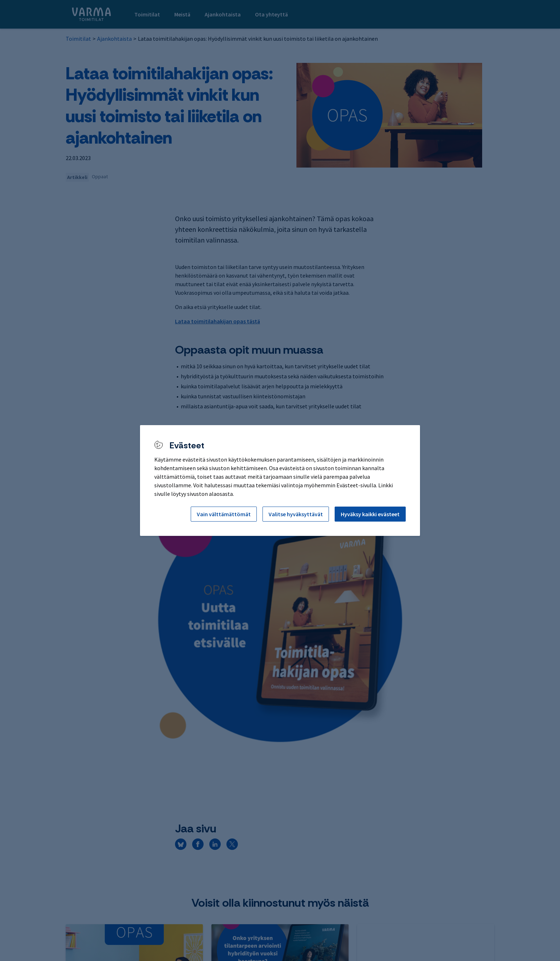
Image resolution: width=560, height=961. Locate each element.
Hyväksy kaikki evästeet (370, 514)
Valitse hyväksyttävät (296, 514)
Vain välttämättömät (224, 514)
